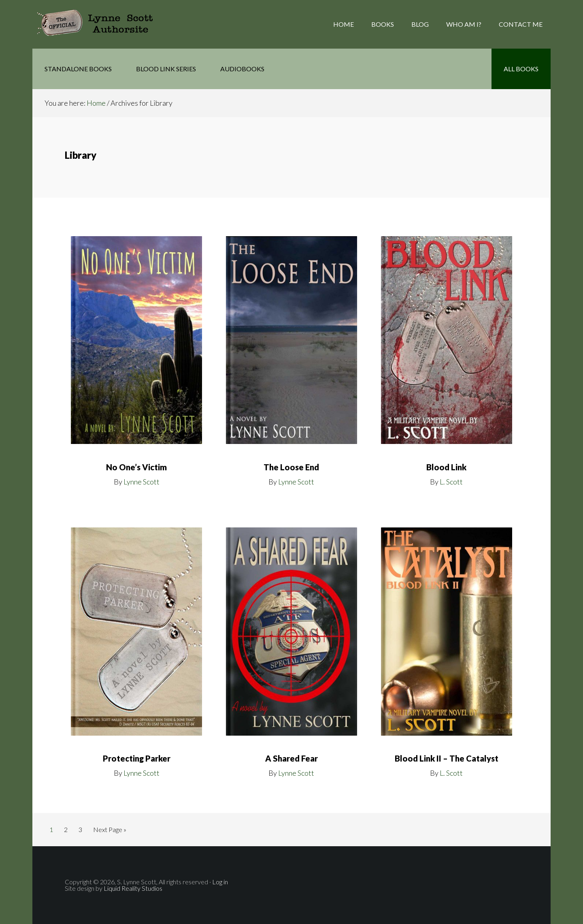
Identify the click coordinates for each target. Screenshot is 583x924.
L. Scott (451, 482)
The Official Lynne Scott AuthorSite (97, 24)
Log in (220, 882)
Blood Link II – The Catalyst (447, 758)
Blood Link (446, 467)
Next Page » (110, 831)
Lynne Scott (141, 482)
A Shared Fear (291, 758)
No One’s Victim (136, 467)
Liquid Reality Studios (132, 888)
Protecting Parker (137, 758)
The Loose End (291, 467)
